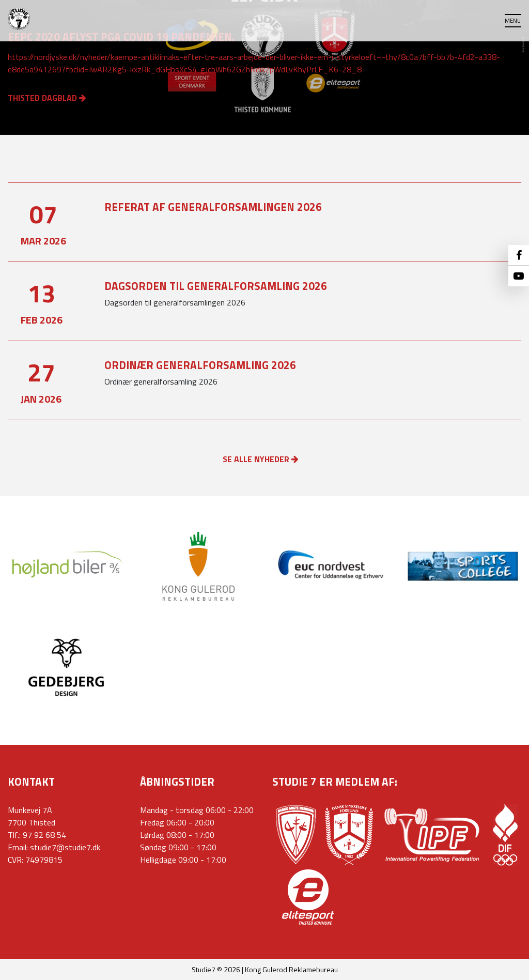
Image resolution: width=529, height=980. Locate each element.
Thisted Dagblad (47, 98)
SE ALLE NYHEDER (261, 459)
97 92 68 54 (44, 835)
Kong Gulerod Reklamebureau (291, 969)
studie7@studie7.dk (65, 847)
